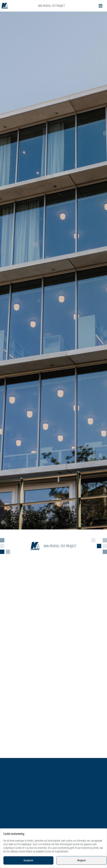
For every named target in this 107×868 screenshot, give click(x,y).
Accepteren (28, 860)
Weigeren (81, 860)
